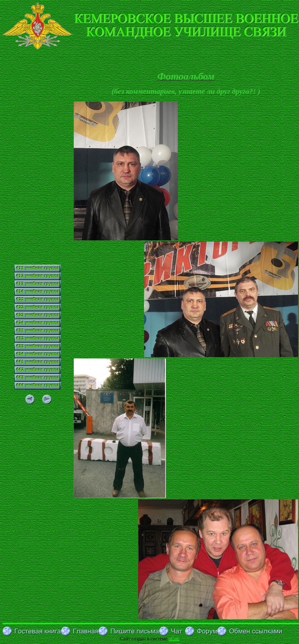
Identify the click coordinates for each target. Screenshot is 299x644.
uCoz (174, 639)
